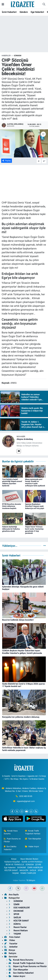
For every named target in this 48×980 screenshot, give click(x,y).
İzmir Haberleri (9, 12)
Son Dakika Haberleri (10, 848)
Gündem (24, 12)
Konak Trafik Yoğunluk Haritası (33, 832)
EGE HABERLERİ (19, 908)
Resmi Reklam (18, 930)
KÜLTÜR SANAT (11, 870)
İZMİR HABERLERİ (35, 868)
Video (10, 940)
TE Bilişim (31, 880)
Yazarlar (11, 944)
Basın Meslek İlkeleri (29, 859)
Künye (13, 859)
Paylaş (7, 161)
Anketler (11, 947)
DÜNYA (15, 924)
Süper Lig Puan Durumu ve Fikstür (28, 966)
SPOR (40, 870)
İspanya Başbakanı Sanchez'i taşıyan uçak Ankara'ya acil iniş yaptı (35, 506)
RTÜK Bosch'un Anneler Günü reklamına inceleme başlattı (12, 506)
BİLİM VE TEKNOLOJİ (15, 865)
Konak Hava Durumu (11, 832)
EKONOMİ (22, 868)
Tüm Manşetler (33, 839)
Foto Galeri (12, 937)
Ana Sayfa (11, 895)
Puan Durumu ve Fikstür (12, 840)
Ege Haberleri (37, 12)
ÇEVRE (38, 865)
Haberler (6, 56)
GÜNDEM (18, 56)
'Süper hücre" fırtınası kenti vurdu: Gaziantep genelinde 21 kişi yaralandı (34, 530)
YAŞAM (15, 873)
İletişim (10, 953)
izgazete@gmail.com (26, 801)
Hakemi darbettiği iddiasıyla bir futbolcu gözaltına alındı (11, 529)
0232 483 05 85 (26, 796)
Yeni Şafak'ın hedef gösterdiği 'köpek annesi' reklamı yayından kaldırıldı (12, 482)
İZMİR (14, 904)
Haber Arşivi (32, 847)
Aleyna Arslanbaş (25, 439)
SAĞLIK (33, 870)
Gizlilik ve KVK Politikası (32, 862)
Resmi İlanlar (18, 927)
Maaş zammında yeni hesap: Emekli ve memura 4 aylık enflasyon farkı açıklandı (35, 482)
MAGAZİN (24, 870)
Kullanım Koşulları (12, 862)
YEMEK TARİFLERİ (28, 873)
